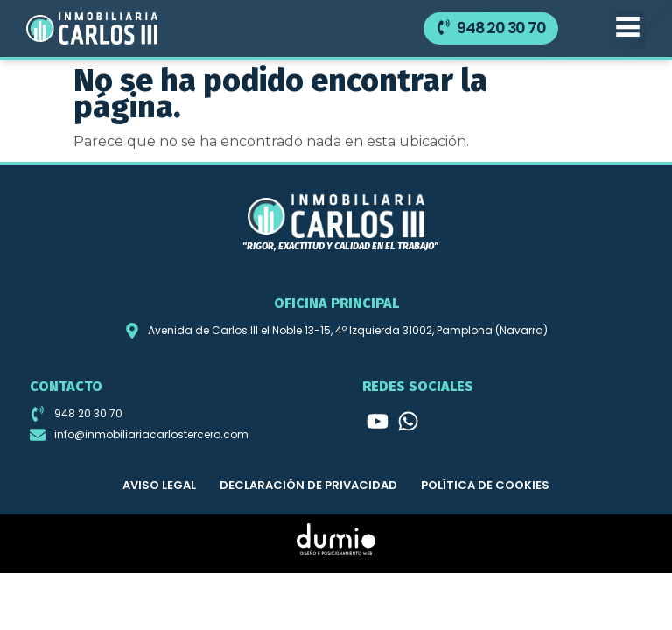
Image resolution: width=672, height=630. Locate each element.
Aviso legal (159, 485)
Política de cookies (485, 485)
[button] (628, 28)
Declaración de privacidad (308, 485)
